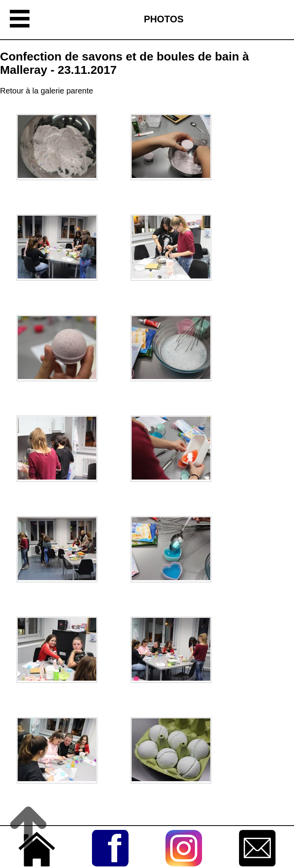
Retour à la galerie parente (47, 91)
